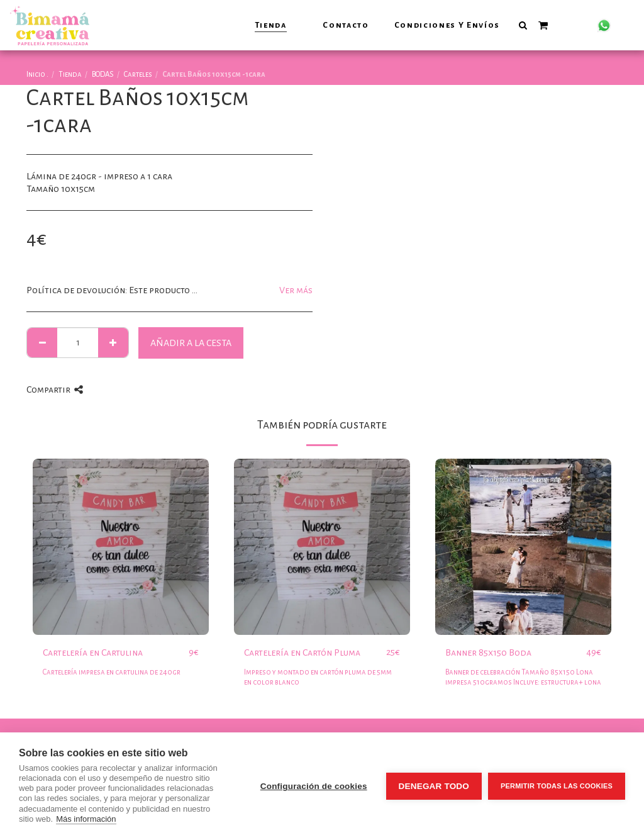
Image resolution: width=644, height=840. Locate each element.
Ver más (296, 290)
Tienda (70, 75)
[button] (523, 25)
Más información (86, 819)
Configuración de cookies (314, 786)
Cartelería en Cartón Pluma (302, 652)
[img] (121, 547)
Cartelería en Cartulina (93, 652)
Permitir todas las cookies (557, 786)
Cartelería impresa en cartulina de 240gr (112, 672)
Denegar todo (434, 786)
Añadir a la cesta (191, 343)
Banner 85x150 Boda (488, 652)
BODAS (103, 75)
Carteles (138, 75)
